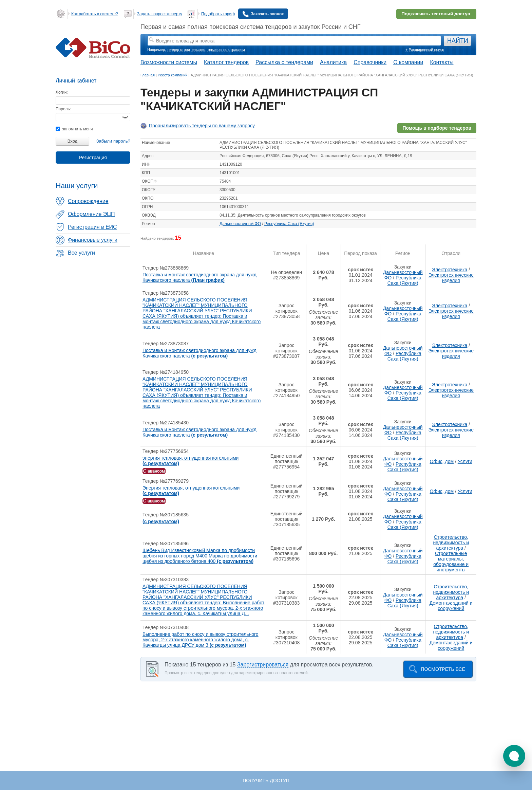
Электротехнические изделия (451, 278)
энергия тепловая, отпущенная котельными (191, 461)
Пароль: (63, 109)
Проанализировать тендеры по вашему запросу (202, 126)
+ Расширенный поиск (425, 50)
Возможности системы (169, 62)
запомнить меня (74, 129)
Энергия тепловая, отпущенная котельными (191, 491)
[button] (514, 756)
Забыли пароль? (113, 141)
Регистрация (93, 158)
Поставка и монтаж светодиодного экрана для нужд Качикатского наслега (199, 277)
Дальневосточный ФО (240, 224)
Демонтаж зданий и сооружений (451, 606)
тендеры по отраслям (226, 50)
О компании (408, 62)
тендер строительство (186, 50)
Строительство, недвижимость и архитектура (451, 543)
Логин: (62, 92)
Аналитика (333, 62)
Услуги (465, 461)
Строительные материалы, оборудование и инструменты (451, 562)
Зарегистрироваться (263, 665)
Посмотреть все (443, 669)
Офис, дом (442, 461)
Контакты (442, 62)
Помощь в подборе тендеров (437, 128)
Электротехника (450, 270)
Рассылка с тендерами (284, 62)
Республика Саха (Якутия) (289, 224)
